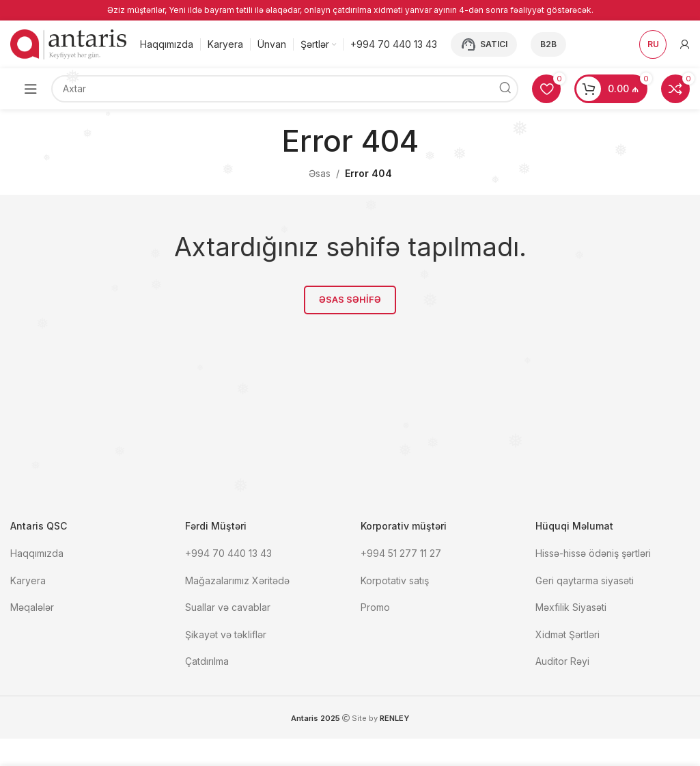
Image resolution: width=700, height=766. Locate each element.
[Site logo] (68, 45)
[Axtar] (285, 90)
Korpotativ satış (395, 582)
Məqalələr (32, 608)
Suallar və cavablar (228, 608)
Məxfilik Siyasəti (571, 608)
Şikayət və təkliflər (226, 636)
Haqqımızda (37, 555)
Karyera (28, 582)
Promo (375, 608)
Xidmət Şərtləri (569, 636)
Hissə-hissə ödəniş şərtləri (593, 555)
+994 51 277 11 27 (401, 555)
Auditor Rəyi (562, 663)
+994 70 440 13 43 (228, 555)
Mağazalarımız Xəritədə (237, 582)
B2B (548, 45)
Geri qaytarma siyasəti (585, 582)
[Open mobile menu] (31, 90)
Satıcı (484, 46)
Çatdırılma (207, 663)
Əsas (320, 175)
